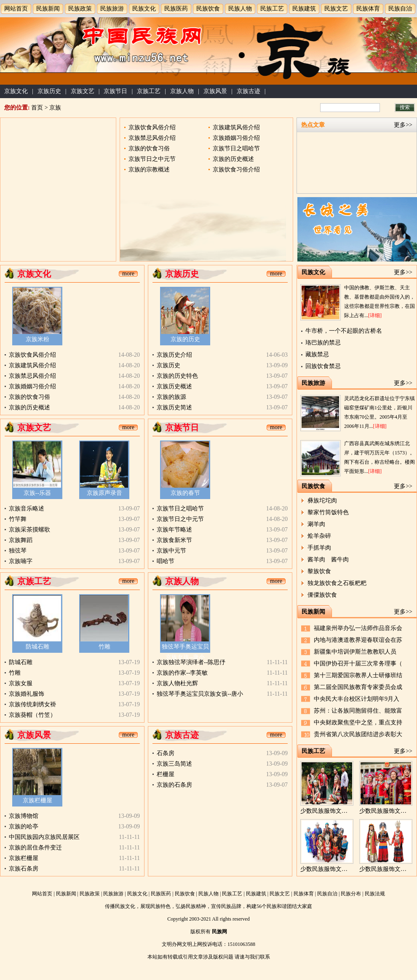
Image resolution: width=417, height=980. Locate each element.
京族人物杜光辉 (177, 683)
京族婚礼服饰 (27, 694)
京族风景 (215, 91)
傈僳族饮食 (322, 595)
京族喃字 (21, 561)
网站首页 (16, 9)
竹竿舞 (18, 519)
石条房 (166, 753)
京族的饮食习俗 (149, 148)
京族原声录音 (104, 493)
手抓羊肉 (319, 548)
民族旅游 (112, 9)
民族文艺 (336, 9)
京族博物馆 (24, 816)
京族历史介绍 (174, 355)
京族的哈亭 (24, 826)
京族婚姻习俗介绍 (236, 138)
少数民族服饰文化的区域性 (336, 869)
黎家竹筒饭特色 (328, 512)
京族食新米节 (174, 540)
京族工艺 (149, 91)
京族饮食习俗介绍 (236, 170)
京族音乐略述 (27, 509)
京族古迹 (249, 91)
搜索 (405, 107)
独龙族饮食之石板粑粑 (337, 583)
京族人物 (182, 91)
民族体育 (368, 9)
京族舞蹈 (21, 540)
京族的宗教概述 (149, 170)
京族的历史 (185, 339)
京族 (55, 108)
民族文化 (144, 9)
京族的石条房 (174, 785)
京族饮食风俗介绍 (152, 127)
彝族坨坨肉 (322, 501)
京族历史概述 (174, 386)
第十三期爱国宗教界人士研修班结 (358, 675)
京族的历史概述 (233, 159)
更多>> (403, 125)
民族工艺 (272, 9)
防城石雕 (37, 647)
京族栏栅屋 (37, 800)
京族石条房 (24, 869)
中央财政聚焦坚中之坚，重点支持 (358, 722)
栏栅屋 (166, 774)
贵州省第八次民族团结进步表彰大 (358, 734)
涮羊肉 (316, 524)
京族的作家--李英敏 (182, 673)
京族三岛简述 (174, 764)
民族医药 (176, 9)
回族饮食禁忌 (323, 366)
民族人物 (240, 9)
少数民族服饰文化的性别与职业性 (345, 811)
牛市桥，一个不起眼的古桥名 (344, 331)
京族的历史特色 (177, 376)
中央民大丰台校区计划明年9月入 (357, 699)
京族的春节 (185, 493)
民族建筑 (304, 9)
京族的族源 (171, 397)
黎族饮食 (319, 571)
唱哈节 (166, 561)
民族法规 (375, 894)
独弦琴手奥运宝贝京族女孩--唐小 (200, 694)
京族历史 (49, 91)
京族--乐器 (37, 493)
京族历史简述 (174, 407)
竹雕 (104, 647)
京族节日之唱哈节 (236, 148)
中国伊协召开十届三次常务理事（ (358, 664)
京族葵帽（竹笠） (32, 715)
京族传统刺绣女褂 (32, 704)
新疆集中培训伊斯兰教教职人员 (355, 652)
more (128, 274)
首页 (37, 108)
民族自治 (400, 9)
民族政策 (80, 9)
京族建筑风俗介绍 (236, 127)
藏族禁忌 (317, 354)
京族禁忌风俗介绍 (152, 138)
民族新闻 (48, 9)
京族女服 (21, 683)
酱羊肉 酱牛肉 (328, 559)
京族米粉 (37, 339)
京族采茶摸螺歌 (29, 530)
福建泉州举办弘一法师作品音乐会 (358, 628)
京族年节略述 (174, 530)
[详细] (375, 315)
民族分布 (351, 894)
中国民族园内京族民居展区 (44, 837)
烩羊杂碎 (319, 536)
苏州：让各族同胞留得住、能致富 (358, 711)
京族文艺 (83, 91)
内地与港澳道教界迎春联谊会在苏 (358, 640)
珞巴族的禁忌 (323, 343)
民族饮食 (208, 9)
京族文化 (16, 91)
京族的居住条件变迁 (35, 848)
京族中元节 (171, 551)
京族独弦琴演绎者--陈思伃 (191, 662)
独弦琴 (18, 551)
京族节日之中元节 (152, 159)
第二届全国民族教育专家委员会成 (358, 687)
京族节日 (115, 91)
